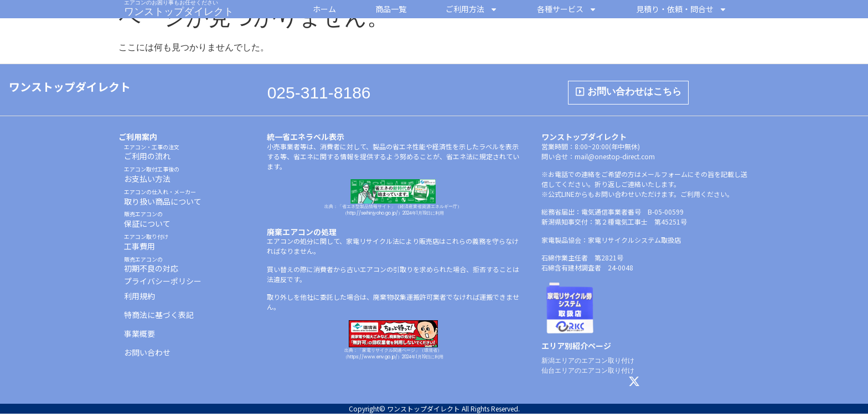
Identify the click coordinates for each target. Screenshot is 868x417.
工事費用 (146, 245)
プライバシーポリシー (163, 284)
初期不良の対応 (151, 268)
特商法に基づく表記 (159, 318)
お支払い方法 (152, 178)
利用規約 (139, 299)
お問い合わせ (147, 356)
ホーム (324, 9)
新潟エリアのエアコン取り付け (588, 364)
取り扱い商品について (163, 200)
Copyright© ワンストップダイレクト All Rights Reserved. (434, 412)
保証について (147, 223)
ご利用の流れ (152, 156)
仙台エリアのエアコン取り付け (588, 374)
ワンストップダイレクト (179, 12)
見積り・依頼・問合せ (681, 9)
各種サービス (567, 9)
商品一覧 (391, 9)
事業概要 (139, 337)
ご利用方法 (472, 9)
